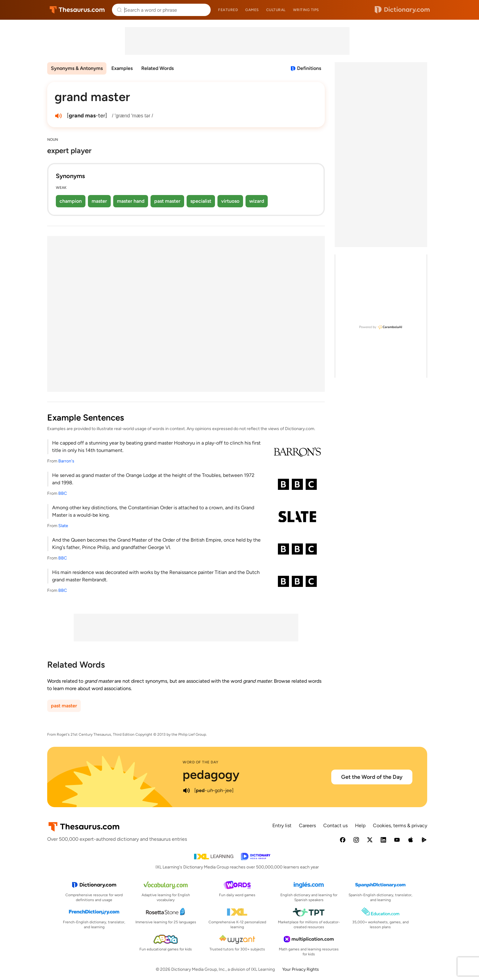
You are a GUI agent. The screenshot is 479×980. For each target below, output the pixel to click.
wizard (257, 201)
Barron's (66, 461)
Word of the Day (201, 762)
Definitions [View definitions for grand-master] (309, 68)
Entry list (282, 825)
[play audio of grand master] (58, 116)
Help (360, 825)
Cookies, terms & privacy (400, 825)
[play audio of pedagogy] (186, 791)
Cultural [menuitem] (276, 10)
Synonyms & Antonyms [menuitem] (77, 68)
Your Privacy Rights (301, 969)
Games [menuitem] (252, 10)
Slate (63, 526)
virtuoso (230, 201)
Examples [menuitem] (122, 68)
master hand (131, 201)
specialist (201, 201)
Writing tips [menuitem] (306, 10)
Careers (307, 825)
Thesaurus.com (77, 10)
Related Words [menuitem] (157, 68)
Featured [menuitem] (228, 10)
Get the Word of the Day (372, 777)
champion (71, 201)
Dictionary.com (402, 10)
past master (167, 201)
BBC (63, 493)
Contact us (335, 825)
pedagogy (211, 775)
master (99, 201)
